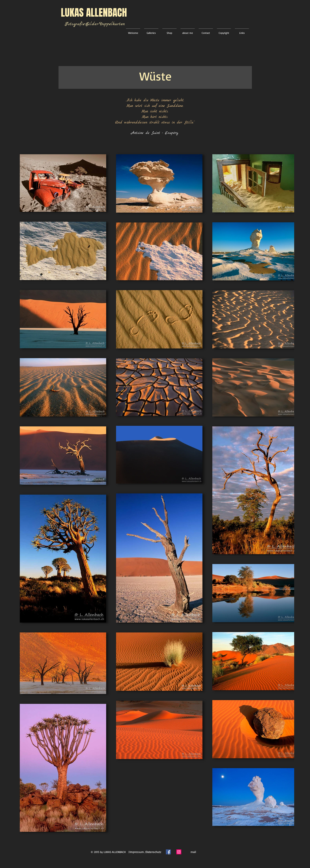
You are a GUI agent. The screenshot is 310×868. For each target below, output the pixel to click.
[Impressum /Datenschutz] (145, 852)
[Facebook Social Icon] (168, 852)
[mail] (193, 852)
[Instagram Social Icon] (179, 852)
